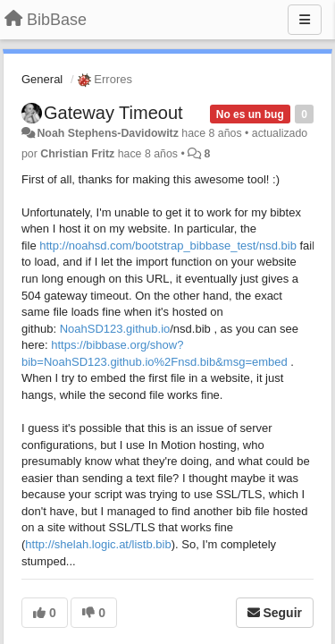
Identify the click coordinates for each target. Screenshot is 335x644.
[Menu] (305, 20)
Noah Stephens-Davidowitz (107, 133)
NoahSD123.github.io (115, 329)
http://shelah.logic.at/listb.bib (98, 544)
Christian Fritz (77, 154)
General (42, 79)
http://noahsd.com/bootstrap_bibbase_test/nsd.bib (168, 246)
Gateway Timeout (113, 113)
